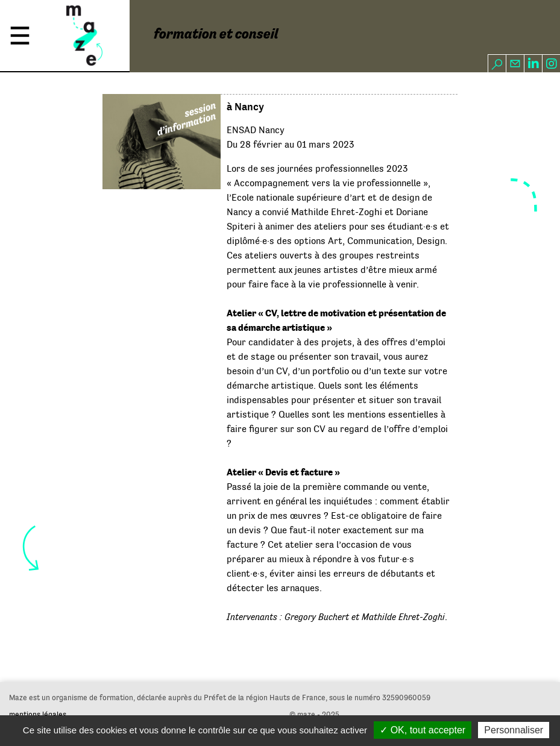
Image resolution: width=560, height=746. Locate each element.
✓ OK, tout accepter (423, 730)
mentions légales (38, 714)
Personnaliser (514, 730)
